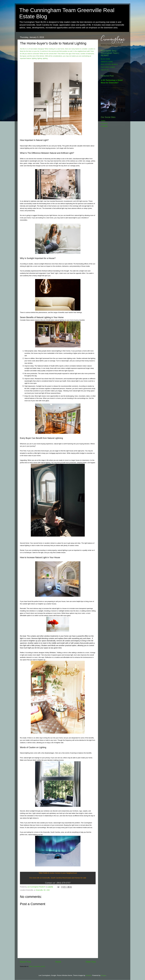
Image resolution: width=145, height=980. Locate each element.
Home (58, 962)
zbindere (88, 975)
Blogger (103, 975)
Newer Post (25, 962)
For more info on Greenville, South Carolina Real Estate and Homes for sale (58, 878)
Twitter (103, 121)
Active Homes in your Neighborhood (63, 873)
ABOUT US (105, 70)
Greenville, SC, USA (43, 890)
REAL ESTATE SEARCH (109, 64)
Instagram (104, 126)
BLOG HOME (105, 59)
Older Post (91, 962)
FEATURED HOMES (108, 67)
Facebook (104, 123)
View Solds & (44, 873)
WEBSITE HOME (107, 62)
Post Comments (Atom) (37, 966)
